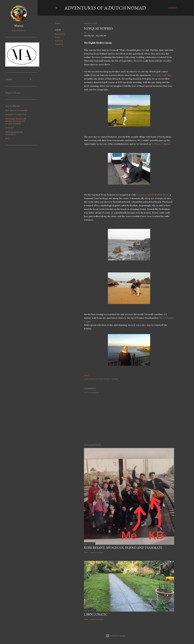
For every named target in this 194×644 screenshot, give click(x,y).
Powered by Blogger (116, 636)
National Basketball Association (14, 133)
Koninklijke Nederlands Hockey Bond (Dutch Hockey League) (16, 121)
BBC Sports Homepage (16, 110)
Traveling (59, 44)
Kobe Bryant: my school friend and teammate (123, 548)
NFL (7, 139)
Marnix (19, 26)
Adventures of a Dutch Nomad (105, 8)
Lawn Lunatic (96, 614)
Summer (59, 41)
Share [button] (58, 23)
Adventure (60, 34)
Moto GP (10, 128)
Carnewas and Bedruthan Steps (153, 195)
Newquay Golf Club (161, 75)
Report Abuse (13, 93)
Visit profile (19, 31)
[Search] (173, 8)
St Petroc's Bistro (161, 144)
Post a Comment (92, 393)
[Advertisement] (129, 419)
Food (57, 37)
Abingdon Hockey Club (16, 115)
